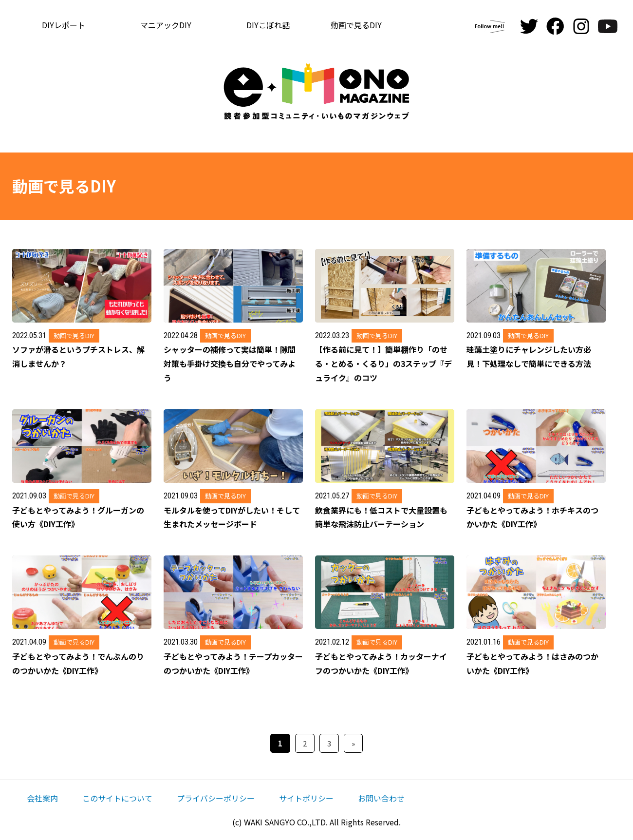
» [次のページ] (353, 743)
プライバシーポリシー (216, 798)
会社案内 (42, 798)
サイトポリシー (306, 798)
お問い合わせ (381, 798)
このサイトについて (117, 798)
